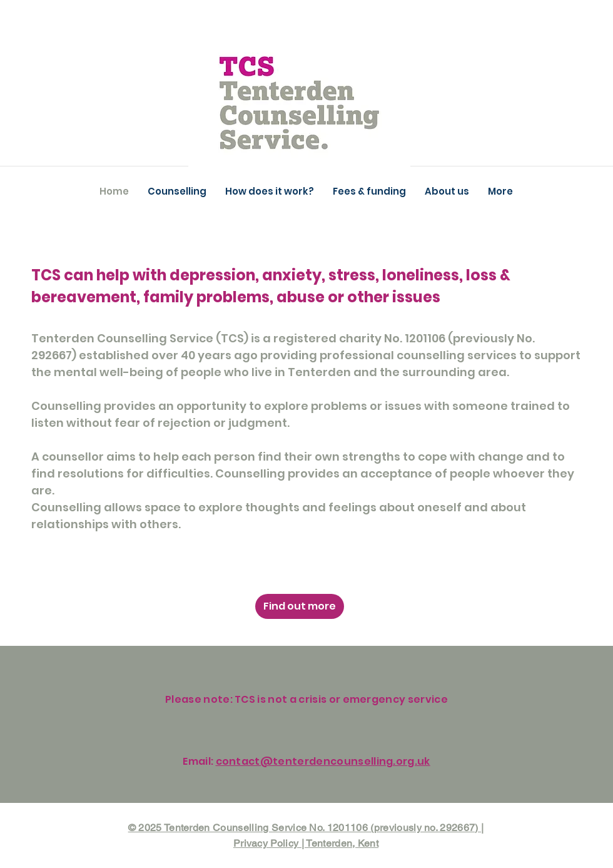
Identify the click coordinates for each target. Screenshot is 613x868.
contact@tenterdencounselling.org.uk (323, 761)
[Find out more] (300, 606)
